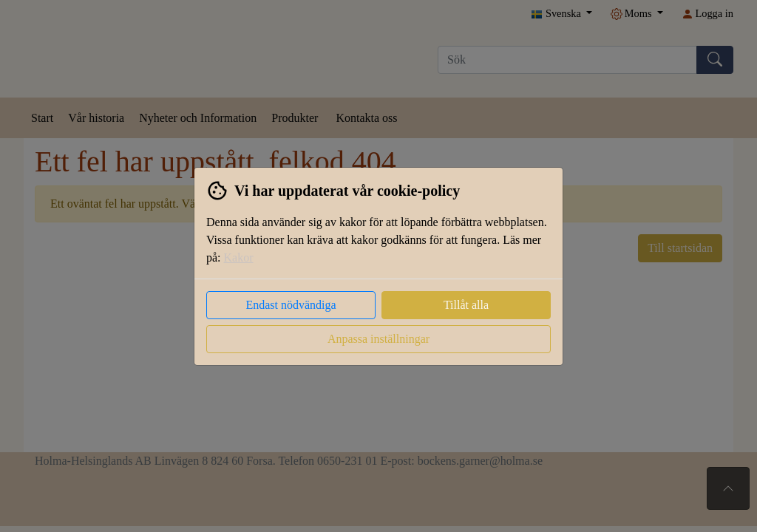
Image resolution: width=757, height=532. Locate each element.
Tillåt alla (466, 305)
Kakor (239, 258)
